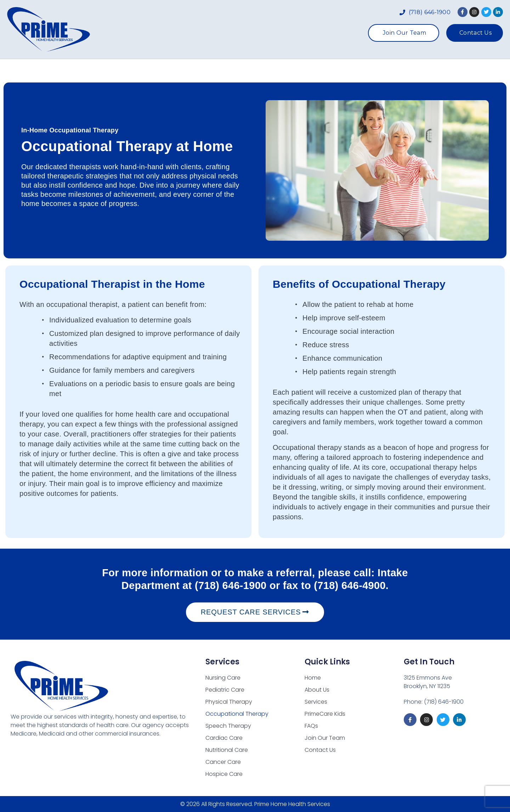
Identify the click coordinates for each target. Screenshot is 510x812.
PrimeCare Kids (303, 71)
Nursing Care (223, 678)
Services (245, 71)
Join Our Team (325, 738)
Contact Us (320, 750)
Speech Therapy (228, 726)
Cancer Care (223, 762)
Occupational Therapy (237, 714)
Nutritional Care (227, 750)
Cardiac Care (224, 738)
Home (159, 71)
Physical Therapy (229, 702)
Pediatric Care (225, 690)
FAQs (352, 71)
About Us (198, 71)
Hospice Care (224, 774)
